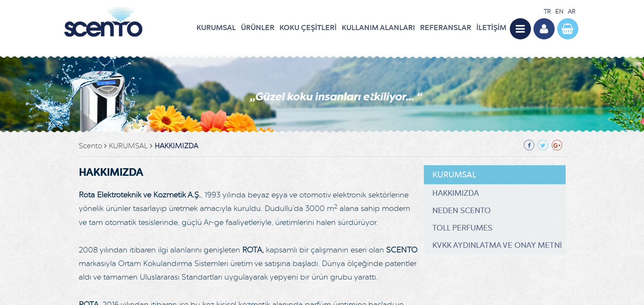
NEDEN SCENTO (462, 211)
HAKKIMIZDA (176, 146)
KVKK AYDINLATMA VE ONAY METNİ (497, 245)
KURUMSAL (216, 28)
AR (572, 12)
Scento (90, 146)
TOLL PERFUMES (462, 228)
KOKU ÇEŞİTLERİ (308, 28)
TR (547, 12)
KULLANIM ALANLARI (378, 28)
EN (559, 12)
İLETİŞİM (491, 28)
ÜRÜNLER (258, 28)
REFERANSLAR (446, 28)
